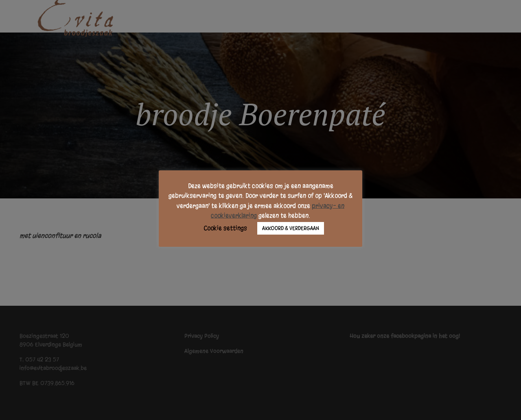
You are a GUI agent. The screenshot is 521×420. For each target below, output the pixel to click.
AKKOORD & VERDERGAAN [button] (291, 228)
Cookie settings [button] (225, 228)
